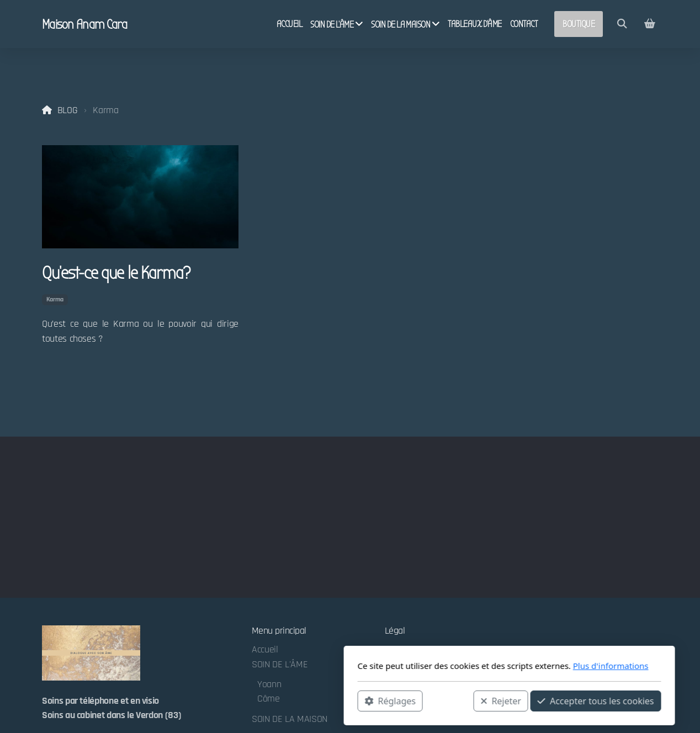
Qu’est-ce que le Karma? (116, 273)
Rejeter (342, 700)
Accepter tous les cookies (436, 700)
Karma (55, 299)
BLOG (68, 110)
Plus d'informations (451, 666)
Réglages (231, 700)
